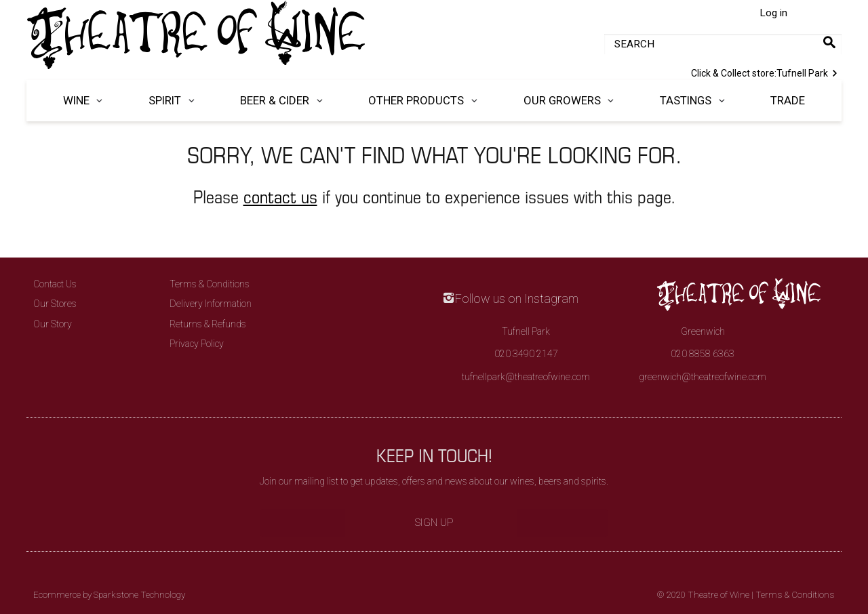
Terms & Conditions (210, 284)
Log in (773, 13)
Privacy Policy (197, 344)
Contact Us (55, 284)
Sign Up (434, 523)
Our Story (53, 324)
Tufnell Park (766, 72)
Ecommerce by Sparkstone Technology (109, 595)
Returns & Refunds (208, 324)
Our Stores (55, 304)
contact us (280, 196)
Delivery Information (211, 304)
